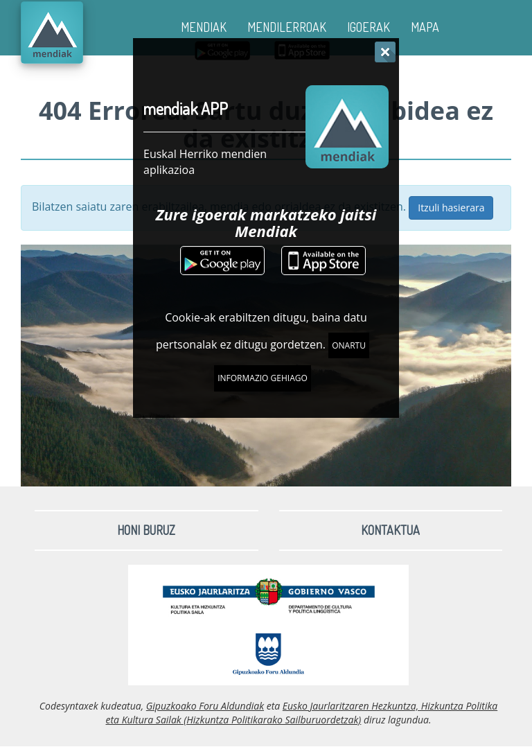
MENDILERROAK (287, 27)
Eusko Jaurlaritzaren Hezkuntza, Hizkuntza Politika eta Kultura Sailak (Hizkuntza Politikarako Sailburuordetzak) (302, 713)
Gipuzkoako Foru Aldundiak (205, 706)
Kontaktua (390, 530)
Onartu (349, 345)
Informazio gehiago (263, 378)
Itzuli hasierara (451, 208)
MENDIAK (204, 27)
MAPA (425, 27)
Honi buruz (146, 530)
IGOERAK (369, 27)
